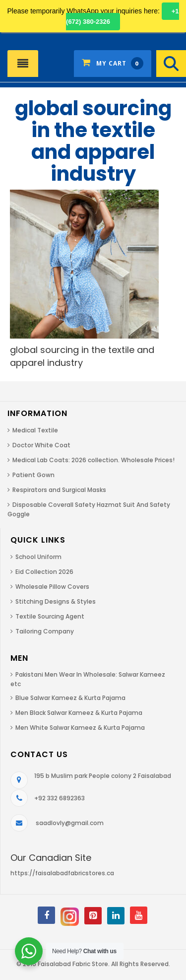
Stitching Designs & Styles (56, 601)
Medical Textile (35, 430)
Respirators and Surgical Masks (59, 490)
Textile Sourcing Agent (50, 616)
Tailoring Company (45, 631)
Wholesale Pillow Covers (52, 587)
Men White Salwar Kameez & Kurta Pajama (80, 728)
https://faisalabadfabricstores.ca (62, 873)
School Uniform (38, 557)
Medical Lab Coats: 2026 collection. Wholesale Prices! (93, 460)
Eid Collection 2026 (44, 572)
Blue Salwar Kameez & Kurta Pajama (70, 698)
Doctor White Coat (41, 445)
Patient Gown (33, 475)
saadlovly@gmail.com (70, 823)
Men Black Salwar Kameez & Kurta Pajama (79, 713)
